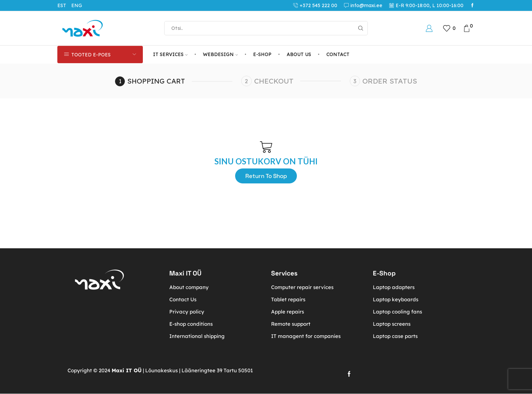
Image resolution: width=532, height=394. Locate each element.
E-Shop (262, 54)
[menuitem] (64, 5)
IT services (170, 54)
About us (299, 54)
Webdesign (220, 54)
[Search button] (361, 28)
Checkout (275, 81)
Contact (338, 54)
